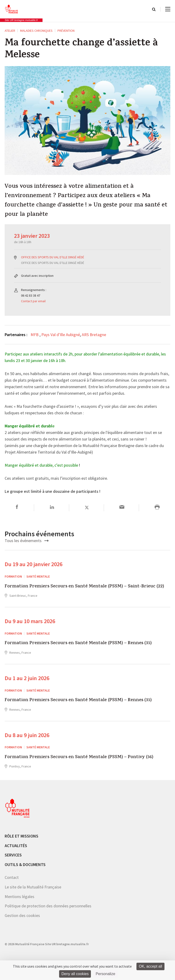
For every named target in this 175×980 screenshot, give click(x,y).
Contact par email (33, 301)
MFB (35, 335)
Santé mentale (38, 576)
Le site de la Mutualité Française (33, 887)
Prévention (66, 31)
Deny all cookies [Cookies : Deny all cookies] (75, 974)
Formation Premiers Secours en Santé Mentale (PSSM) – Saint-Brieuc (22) (84, 587)
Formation (13, 576)
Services (13, 855)
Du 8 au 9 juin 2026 (27, 735)
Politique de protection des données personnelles (48, 906)
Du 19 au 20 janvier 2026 (34, 564)
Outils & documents (25, 865)
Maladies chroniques (36, 31)
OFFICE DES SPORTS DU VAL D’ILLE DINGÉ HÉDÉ (53, 257)
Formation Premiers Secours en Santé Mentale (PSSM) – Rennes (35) (78, 643)
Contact (12, 877)
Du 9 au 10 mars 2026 (30, 621)
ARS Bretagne (94, 335)
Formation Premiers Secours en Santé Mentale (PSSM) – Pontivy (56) (79, 757)
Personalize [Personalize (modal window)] (105, 974)
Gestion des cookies (22, 915)
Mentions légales (20, 897)
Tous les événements (27, 541)
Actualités (16, 846)
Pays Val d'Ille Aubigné (61, 335)
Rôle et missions (21, 836)
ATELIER (10, 31)
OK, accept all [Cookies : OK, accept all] (150, 966)
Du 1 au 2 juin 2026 (27, 678)
